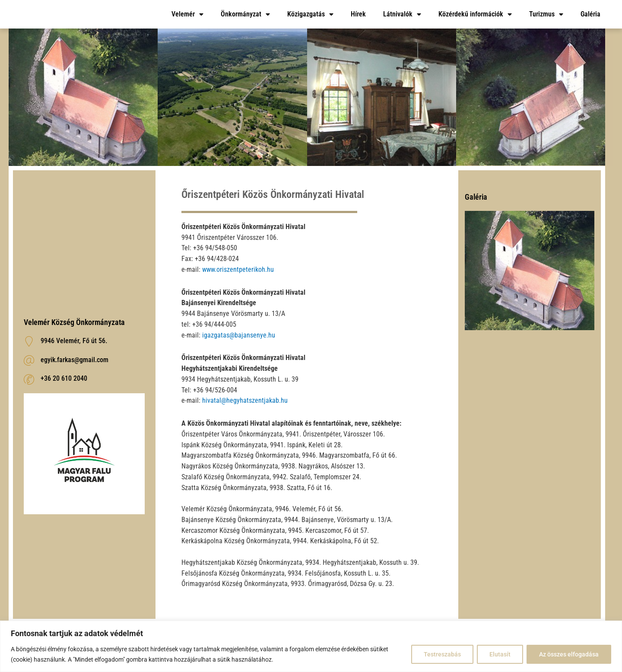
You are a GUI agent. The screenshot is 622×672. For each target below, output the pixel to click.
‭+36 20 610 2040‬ (64, 378)
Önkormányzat (245, 14)
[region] (311, 646)
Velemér (187, 14)
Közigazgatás (310, 14)
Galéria (590, 14)
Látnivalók (402, 14)
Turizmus (546, 14)
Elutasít (500, 654)
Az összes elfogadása (569, 654)
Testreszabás (442, 654)
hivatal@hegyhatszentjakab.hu (245, 400)
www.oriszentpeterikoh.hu (238, 269)
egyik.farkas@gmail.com (75, 360)
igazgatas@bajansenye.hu (239, 335)
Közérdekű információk (475, 14)
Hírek (358, 14)
